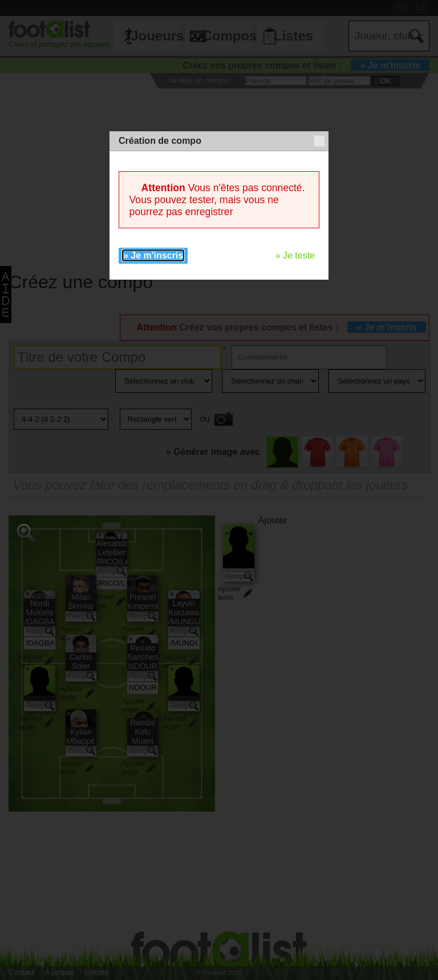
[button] (319, 141)
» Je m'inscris (153, 255)
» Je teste (295, 255)
